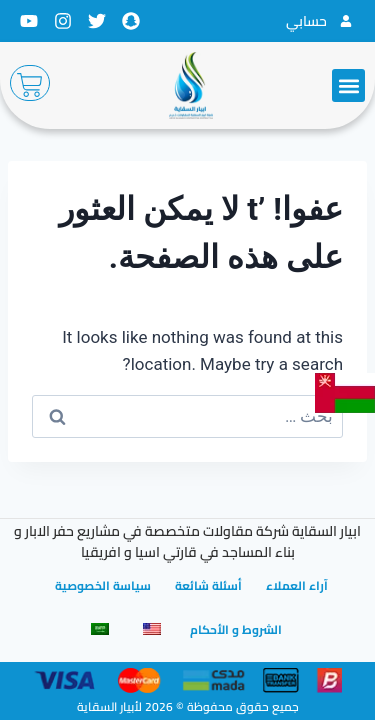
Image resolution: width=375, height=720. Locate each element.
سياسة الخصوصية (103, 585)
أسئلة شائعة (208, 585)
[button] (348, 85)
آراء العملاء (297, 585)
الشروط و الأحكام (236, 629)
